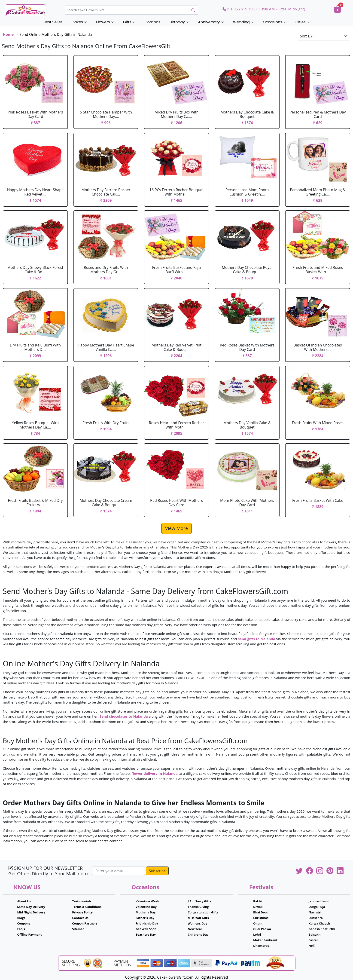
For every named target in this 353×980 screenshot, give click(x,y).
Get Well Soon (146, 929)
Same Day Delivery (31, 907)
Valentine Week (147, 901)
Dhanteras (261, 946)
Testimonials (82, 901)
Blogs (21, 918)
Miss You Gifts (198, 918)
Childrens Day (198, 934)
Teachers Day (146, 934)
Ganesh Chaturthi (322, 929)
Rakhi (257, 901)
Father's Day (145, 918)
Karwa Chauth (319, 923)
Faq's (21, 929)
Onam (258, 923)
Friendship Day (147, 923)
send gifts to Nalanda (257, 639)
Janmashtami (319, 901)
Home (8, 34)
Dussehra (316, 918)
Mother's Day (146, 912)
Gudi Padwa (262, 929)
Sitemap (78, 929)
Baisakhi (315, 934)
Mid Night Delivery (31, 912)
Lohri (257, 934)
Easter (313, 940)
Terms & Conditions (87, 907)
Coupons (24, 923)
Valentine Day (146, 907)
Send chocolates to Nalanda (124, 716)
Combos (152, 22)
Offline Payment (29, 934)
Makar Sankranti (266, 940)
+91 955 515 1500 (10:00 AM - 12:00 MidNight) (264, 9)
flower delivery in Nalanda (155, 773)
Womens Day (198, 923)
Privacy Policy (82, 912)
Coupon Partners (85, 923)
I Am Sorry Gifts (199, 901)
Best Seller (53, 22)
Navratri (315, 912)
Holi (312, 946)
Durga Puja (317, 907)
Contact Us (80, 918)
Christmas (261, 918)
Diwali (258, 907)
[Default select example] (324, 36)
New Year (195, 929)
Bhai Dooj (260, 912)
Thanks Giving (198, 907)
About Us (24, 901)
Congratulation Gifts (203, 912)
